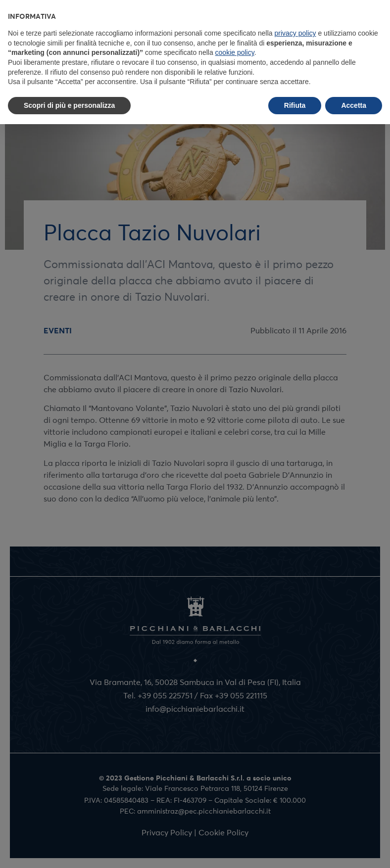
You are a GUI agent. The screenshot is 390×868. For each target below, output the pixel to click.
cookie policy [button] (235, 52)
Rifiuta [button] (295, 105)
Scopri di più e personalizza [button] (69, 105)
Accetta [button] (354, 105)
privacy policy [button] (295, 33)
